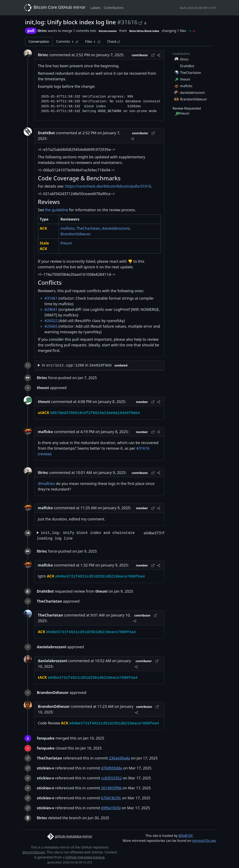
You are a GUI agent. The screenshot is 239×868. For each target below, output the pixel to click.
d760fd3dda (112, 768)
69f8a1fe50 (111, 808)
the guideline (56, 210)
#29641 (51, 309)
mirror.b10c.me (204, 841)
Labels (96, 8)
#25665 (51, 326)
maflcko (67, 228)
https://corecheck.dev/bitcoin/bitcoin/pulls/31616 (108, 186)
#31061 (51, 298)
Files (93, 42)
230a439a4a (119, 758)
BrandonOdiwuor (76, 234)
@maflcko (47, 483)
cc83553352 (112, 778)
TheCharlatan (88, 228)
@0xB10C (186, 836)
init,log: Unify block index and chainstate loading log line (86, 536)
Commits (67, 42)
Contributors (114, 8)
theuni (66, 243)
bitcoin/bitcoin (34, 852)
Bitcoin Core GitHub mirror (54, 8)
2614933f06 (111, 788)
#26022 (51, 321)
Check (113, 42)
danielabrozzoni (116, 228)
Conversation (39, 42)
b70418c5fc (111, 798)
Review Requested (187, 108)
